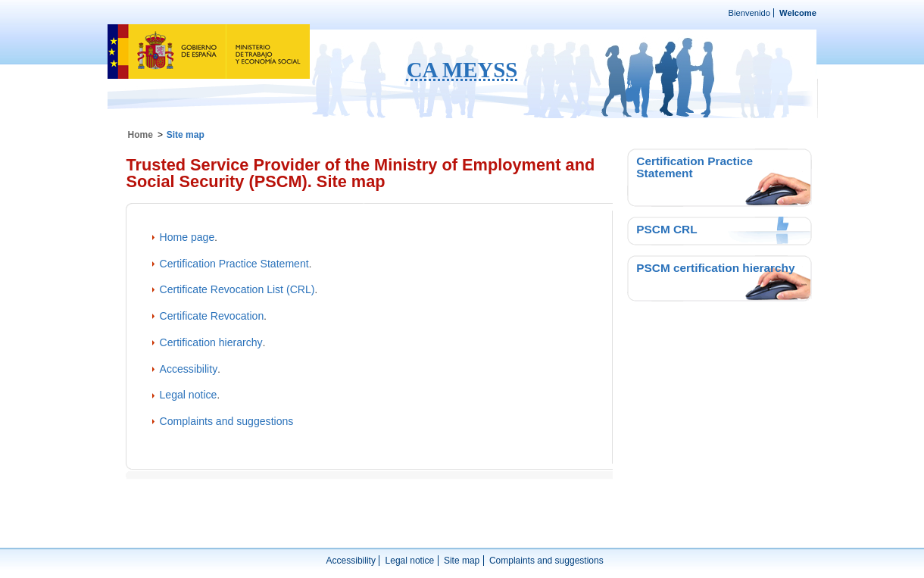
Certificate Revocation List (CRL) (237, 289)
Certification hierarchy (211, 342)
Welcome (798, 13)
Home (140, 135)
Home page (187, 237)
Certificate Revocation (212, 316)
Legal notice (189, 395)
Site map (462, 561)
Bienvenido (749, 13)
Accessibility (189, 369)
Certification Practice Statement (234, 264)
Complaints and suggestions (227, 421)
